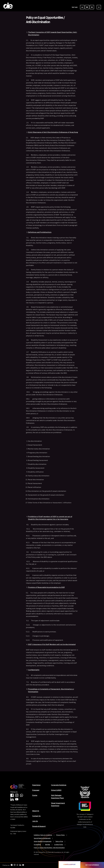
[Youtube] (18, 800)
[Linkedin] (13, 800)
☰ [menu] (99, 7)
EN (82, 7)
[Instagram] (18, 796)
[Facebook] (13, 796)
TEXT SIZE (75, 7)
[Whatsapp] (22, 796)
